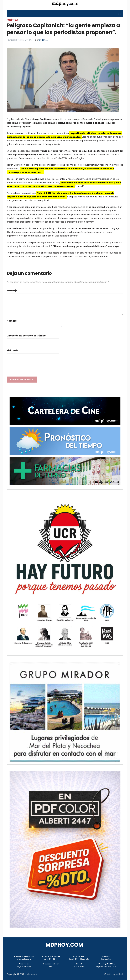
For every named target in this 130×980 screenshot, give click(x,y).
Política (12, 20)
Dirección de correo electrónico (26, 336)
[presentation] (29, 369)
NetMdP (120, 974)
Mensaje (12, 290)
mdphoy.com (64, 945)
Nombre (12, 321)
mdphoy (44, 40)
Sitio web (12, 350)
